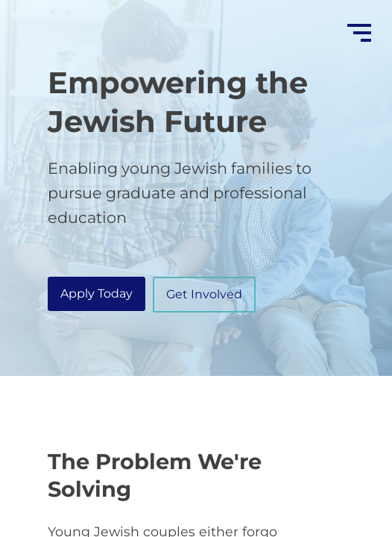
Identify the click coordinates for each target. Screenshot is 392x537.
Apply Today (97, 293)
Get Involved (204, 294)
